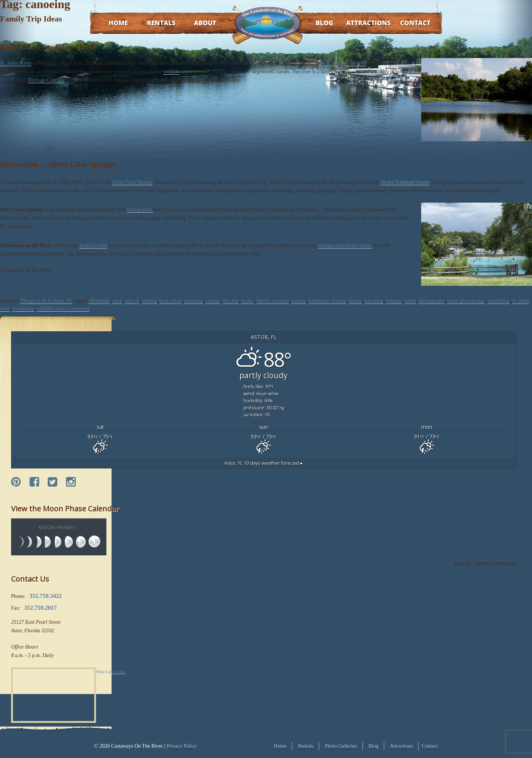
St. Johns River (16, 63)
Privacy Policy (182, 746)
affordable (99, 301)
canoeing (193, 301)
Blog (315, 23)
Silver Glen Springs (132, 182)
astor (117, 301)
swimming (23, 309)
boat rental (170, 301)
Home (111, 23)
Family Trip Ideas (31, 19)
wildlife (171, 72)
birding (149, 301)
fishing (299, 301)
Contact (405, 23)
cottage (213, 301)
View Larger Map (111, 671)
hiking (355, 301)
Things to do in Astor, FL (46, 301)
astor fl (132, 301)
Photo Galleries (341, 746)
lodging (394, 301)
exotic (248, 301)
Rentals (154, 23)
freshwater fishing (327, 301)
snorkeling (499, 301)
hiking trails (140, 209)
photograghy (432, 301)
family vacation (272, 301)
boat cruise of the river (343, 63)
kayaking (374, 301)
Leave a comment (71, 309)
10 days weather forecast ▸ (264, 463)
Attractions (358, 23)
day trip (231, 301)
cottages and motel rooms (345, 245)
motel (410, 301)
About (199, 23)
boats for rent (93, 245)
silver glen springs (466, 301)
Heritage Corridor (46, 80)
